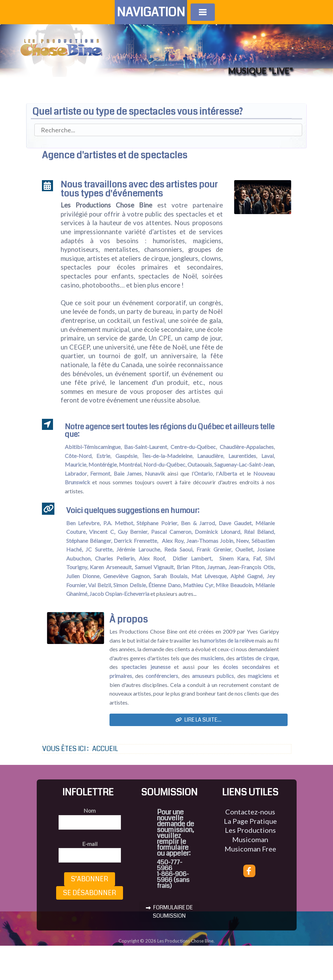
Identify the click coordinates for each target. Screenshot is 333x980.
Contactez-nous (250, 812)
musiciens (212, 658)
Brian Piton (191, 567)
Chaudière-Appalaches (247, 447)
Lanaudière (210, 456)
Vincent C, (102, 532)
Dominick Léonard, (218, 532)
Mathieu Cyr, (199, 585)
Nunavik (155, 473)
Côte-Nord (78, 456)
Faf (257, 558)
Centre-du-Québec (193, 447)
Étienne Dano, (165, 585)
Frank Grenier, (214, 549)
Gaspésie (126, 456)
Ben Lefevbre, (84, 523)
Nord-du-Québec (164, 464)
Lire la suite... (199, 720)
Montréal (130, 464)
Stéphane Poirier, (157, 523)
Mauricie (76, 464)
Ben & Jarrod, (198, 523)
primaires (121, 676)
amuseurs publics (213, 676)
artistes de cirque (257, 658)
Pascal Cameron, (172, 532)
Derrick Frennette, (136, 541)
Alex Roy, (173, 541)
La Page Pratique (250, 821)
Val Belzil (99, 585)
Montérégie (103, 464)
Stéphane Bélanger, (89, 541)
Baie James (128, 473)
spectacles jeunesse (146, 667)
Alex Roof (152, 558)
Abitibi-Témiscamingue (93, 447)
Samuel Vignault (154, 567)
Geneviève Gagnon (126, 576)
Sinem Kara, (234, 558)
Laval (268, 456)
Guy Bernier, (133, 532)
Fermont (100, 473)
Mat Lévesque (209, 576)
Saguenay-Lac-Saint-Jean (244, 464)
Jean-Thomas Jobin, (210, 541)
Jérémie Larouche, (139, 549)
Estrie (103, 456)
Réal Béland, (259, 532)
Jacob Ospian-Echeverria (120, 594)
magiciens (260, 676)
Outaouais (200, 464)
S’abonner (90, 879)
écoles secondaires (247, 667)
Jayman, (217, 567)
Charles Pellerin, (115, 558)
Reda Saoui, (179, 549)
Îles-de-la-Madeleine (167, 456)
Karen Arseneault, (111, 567)
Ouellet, (245, 549)
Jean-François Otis (251, 567)
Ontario (203, 473)
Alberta (228, 473)
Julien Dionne (83, 576)
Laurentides (242, 456)
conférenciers (162, 676)
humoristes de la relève (227, 640)
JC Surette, (99, 549)
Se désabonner (90, 893)
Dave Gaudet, (236, 523)
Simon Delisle (130, 585)
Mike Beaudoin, (235, 585)
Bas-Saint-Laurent (146, 447)
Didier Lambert (192, 558)
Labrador (76, 473)
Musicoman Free (250, 849)
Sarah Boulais (170, 576)
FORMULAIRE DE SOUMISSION (169, 912)
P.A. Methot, (119, 523)
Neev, (243, 541)
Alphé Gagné (247, 576)
